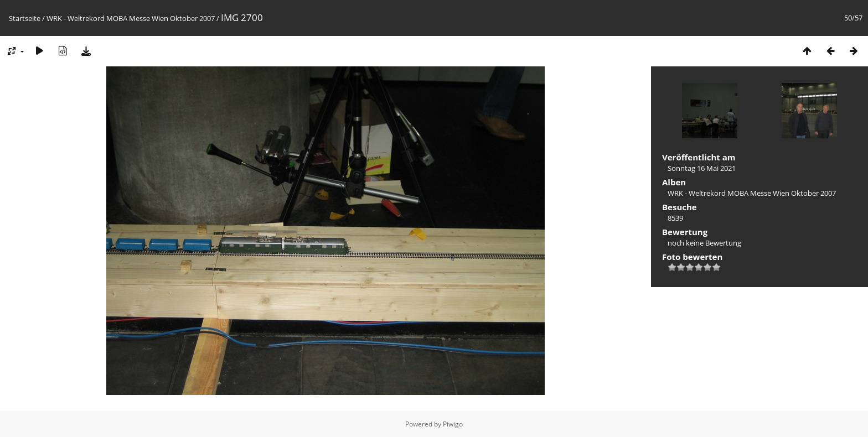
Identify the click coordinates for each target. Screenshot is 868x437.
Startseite (25, 18)
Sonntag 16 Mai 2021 (702, 168)
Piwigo (453, 424)
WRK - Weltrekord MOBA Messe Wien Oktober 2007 (131, 18)
